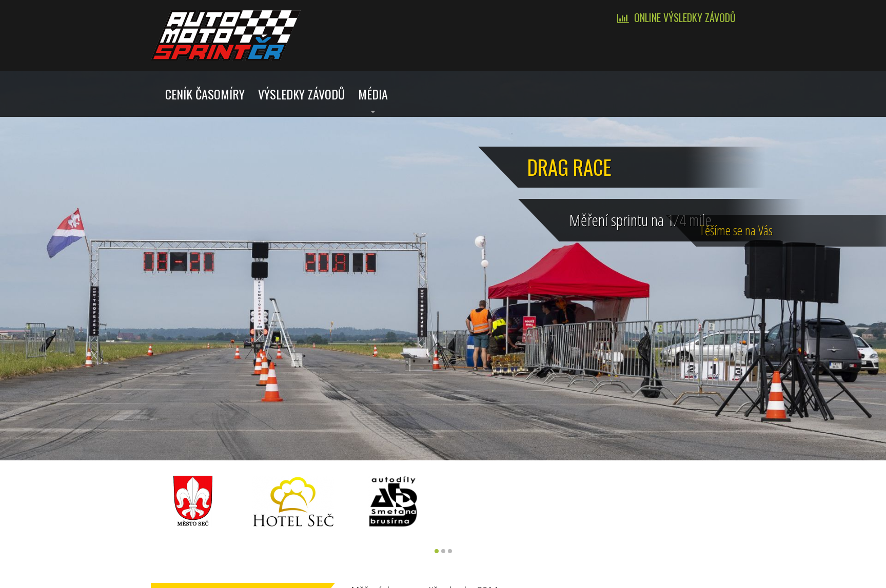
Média (373, 94)
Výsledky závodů (301, 94)
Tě (854, 229)
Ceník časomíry (205, 94)
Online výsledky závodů (685, 17)
